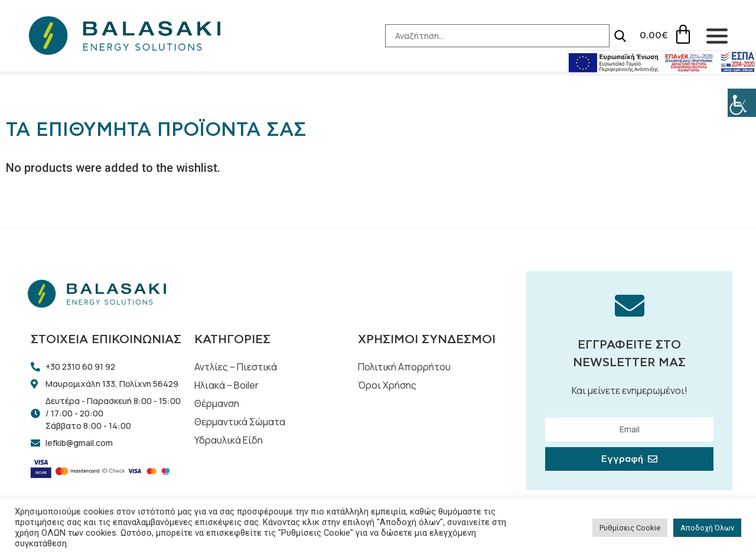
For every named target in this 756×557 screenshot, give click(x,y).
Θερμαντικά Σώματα (240, 422)
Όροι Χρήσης (387, 385)
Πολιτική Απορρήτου (404, 367)
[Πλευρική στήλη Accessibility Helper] (742, 103)
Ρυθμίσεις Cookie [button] (630, 528)
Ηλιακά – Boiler (227, 385)
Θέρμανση (217, 403)
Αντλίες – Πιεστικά (236, 367)
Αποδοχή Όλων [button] (707, 528)
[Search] (620, 36)
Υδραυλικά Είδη (229, 440)
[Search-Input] (497, 36)
